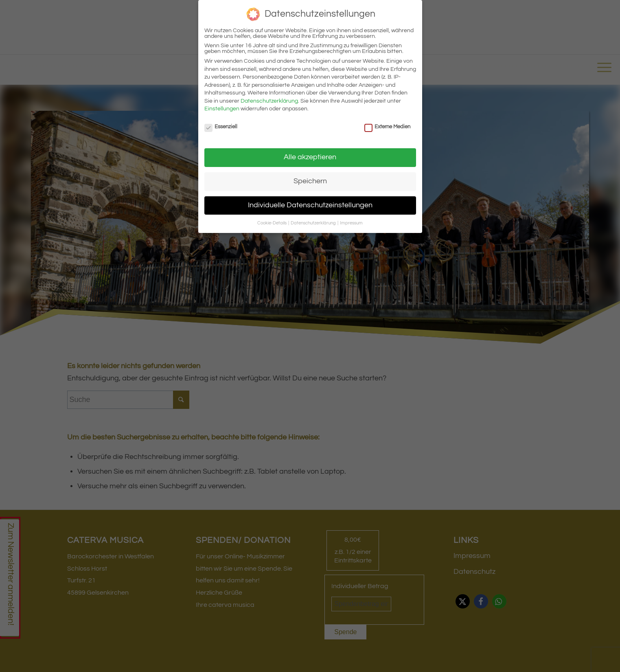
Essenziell (221, 127)
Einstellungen (222, 109)
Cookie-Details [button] (272, 223)
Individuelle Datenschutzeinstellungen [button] (310, 205)
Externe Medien (388, 127)
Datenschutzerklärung (269, 101)
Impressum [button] (351, 223)
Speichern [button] (310, 181)
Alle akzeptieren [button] (310, 157)
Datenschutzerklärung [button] (314, 223)
